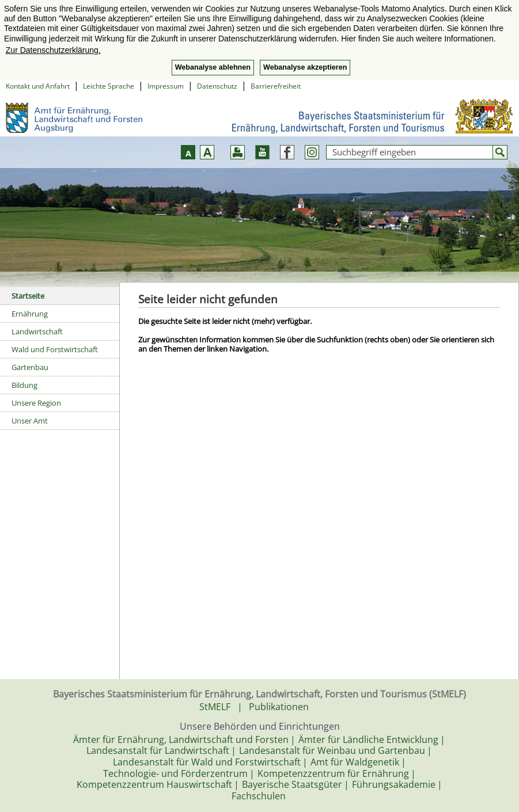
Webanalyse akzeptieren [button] (305, 67)
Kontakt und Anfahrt (38, 86)
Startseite (28, 296)
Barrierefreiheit (276, 86)
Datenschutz (217, 86)
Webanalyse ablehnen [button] (213, 67)
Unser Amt (30, 421)
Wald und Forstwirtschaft (55, 349)
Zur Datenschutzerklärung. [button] (53, 50)
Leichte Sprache (109, 86)
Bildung (24, 385)
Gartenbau (30, 367)
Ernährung (30, 314)
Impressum (166, 86)
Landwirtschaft (37, 331)
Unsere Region (36, 403)
